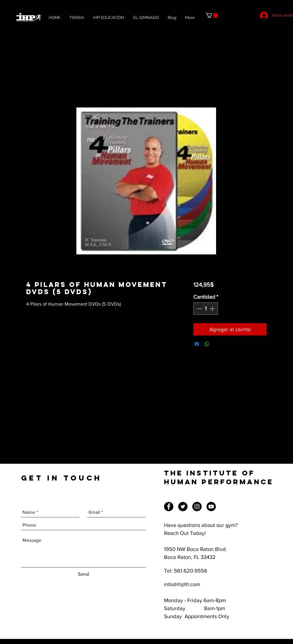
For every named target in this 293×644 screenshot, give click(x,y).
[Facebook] (169, 507)
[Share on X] (217, 344)
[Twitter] (183, 507)
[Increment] (213, 309)
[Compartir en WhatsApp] (207, 344)
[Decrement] (199, 309)
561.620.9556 (191, 571)
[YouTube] (211, 507)
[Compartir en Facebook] (197, 344)
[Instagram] (197, 507)
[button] (212, 15)
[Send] (83, 574)
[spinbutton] (206, 309)
